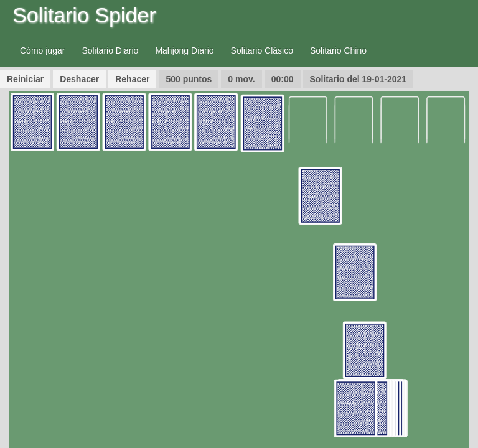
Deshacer (79, 79)
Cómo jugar (42, 50)
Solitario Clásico (262, 50)
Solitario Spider (84, 15)
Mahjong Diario (184, 50)
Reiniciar (25, 79)
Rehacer (132, 79)
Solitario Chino (338, 50)
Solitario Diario (110, 50)
